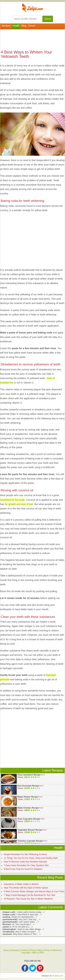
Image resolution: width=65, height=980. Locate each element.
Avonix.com (58, 976)
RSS (42, 953)
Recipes (6, 26)
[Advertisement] (32, 39)
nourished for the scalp (12, 500)
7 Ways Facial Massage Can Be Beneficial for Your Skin (30, 895)
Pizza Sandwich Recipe (29, 775)
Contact (24, 950)
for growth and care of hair (19, 504)
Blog (24, 26)
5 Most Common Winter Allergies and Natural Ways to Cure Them (34, 891)
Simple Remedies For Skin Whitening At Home (25, 854)
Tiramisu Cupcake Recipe (30, 841)
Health (16, 26)
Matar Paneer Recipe (28, 797)
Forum (32, 26)
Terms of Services (52, 950)
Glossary (15, 950)
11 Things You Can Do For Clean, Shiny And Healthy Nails (31, 858)
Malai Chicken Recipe (28, 808)
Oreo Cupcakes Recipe (29, 819)
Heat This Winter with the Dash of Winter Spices (26, 888)
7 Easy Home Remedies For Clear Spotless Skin (26, 865)
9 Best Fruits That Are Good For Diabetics (23, 869)
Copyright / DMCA (29, 953)
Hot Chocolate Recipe (28, 786)
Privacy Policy (36, 950)
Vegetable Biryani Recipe (30, 830)
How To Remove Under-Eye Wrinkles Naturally (25, 862)
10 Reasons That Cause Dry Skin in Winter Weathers (28, 899)
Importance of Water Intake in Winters (21, 884)
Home (6, 950)
